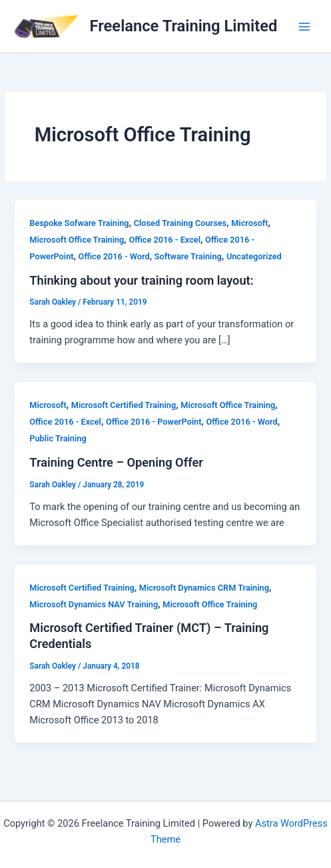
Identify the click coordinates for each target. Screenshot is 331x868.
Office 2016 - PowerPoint (154, 422)
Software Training (188, 256)
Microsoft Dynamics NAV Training (94, 604)
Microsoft (249, 223)
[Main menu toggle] (304, 26)
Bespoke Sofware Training (79, 223)
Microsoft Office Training (77, 240)
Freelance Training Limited (184, 26)
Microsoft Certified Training (124, 405)
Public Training (58, 438)
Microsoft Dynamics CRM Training (204, 588)
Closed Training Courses (180, 223)
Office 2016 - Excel (165, 240)
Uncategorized (254, 256)
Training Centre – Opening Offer (116, 462)
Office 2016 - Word (114, 256)
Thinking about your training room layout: (141, 280)
